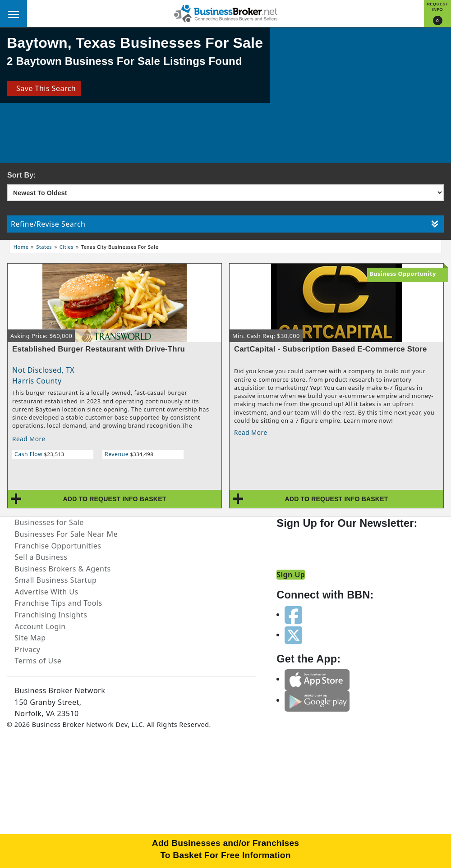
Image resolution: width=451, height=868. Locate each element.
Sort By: (22, 175)
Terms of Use (38, 661)
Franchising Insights (51, 615)
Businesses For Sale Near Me (66, 534)
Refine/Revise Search (225, 224)
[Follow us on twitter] (293, 635)
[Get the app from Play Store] (317, 700)
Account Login (40, 626)
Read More (29, 439)
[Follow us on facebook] (293, 614)
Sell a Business (41, 557)
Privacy (28, 649)
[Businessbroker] (225, 13)
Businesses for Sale (49, 522)
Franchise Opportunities (58, 546)
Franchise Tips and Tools (59, 603)
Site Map (30, 638)
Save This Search (44, 88)
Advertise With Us (47, 592)
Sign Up (291, 575)
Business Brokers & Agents (63, 569)
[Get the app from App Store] (317, 679)
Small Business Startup (56, 580)
